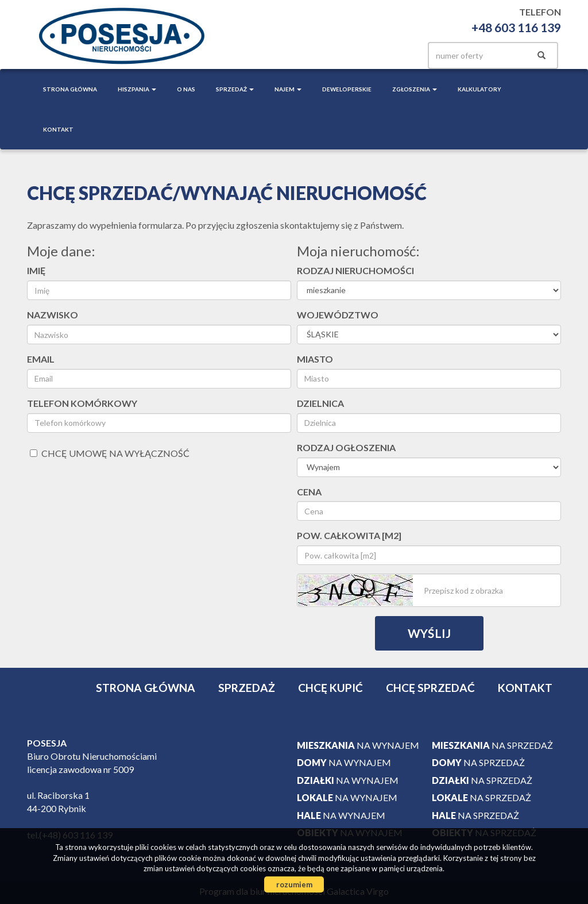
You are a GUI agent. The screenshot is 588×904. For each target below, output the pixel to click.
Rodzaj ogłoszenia (346, 447)
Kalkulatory (479, 89)
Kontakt (58, 129)
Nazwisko (53, 315)
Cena (309, 492)
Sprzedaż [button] (235, 89)
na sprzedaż (492, 745)
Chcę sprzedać (430, 688)
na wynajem (358, 745)
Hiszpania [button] (137, 89)
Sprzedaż (247, 688)
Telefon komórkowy (82, 403)
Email (41, 359)
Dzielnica (320, 403)
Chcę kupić (330, 688)
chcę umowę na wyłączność (110, 453)
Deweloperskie (347, 89)
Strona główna (70, 89)
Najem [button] (288, 89)
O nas (186, 89)
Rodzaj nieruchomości (355, 270)
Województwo (338, 315)
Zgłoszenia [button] (415, 89)
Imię (36, 270)
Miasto (315, 359)
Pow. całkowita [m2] (349, 535)
